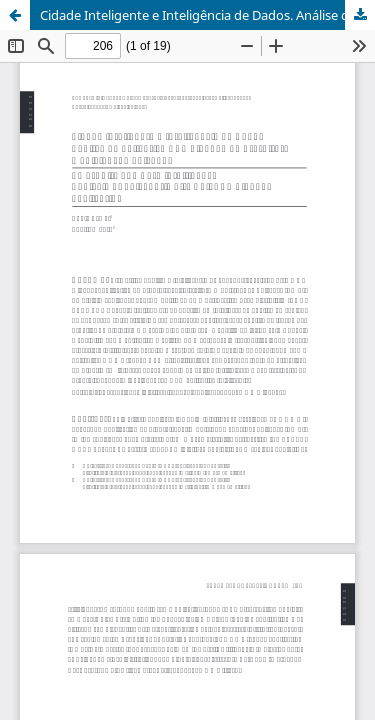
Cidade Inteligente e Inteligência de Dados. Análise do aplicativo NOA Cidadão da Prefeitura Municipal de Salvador (207, 15)
